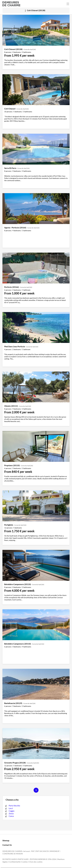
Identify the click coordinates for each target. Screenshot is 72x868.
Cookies (25, 862)
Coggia (12, 811)
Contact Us (7, 845)
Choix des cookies (36, 862)
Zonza (11, 813)
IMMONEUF (55, 851)
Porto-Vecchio (14, 806)
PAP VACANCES (42, 851)
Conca (11, 816)
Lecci (11, 808)
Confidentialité (15, 862)
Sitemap (6, 840)
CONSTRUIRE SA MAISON (13, 854)
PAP (33, 851)
